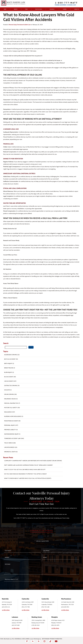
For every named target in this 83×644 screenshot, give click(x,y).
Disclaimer (26, 639)
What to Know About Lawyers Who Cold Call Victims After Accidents (28, 478)
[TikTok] (50, 641)
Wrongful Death (10, 452)
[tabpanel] (12, 604)
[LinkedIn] (33, 641)
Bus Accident (9, 377)
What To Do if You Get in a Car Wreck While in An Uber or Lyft (25, 470)
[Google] (39, 641)
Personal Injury (13, 25)
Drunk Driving (9, 394)
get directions (6, 610)
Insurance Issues (10, 399)
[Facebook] (27, 641)
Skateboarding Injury (11, 434)
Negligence (8, 412)
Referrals (18, 639)
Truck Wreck (9, 443)
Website (16, 9)
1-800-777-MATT (66, 3)
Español (65, 9)
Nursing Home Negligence (13, 416)
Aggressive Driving (11, 355)
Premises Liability (10, 430)
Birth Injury (8, 363)
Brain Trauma (9, 368)
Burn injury (8, 372)
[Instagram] (44, 641)
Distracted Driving (11, 386)
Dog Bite (7, 390)
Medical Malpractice (11, 403)
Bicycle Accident (10, 359)
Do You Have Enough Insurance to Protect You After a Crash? (25, 474)
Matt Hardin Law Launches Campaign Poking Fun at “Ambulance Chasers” (29, 465)
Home (5, 9)
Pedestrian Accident (11, 421)
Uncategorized (9, 447)
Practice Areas (39, 9)
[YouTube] (56, 641)
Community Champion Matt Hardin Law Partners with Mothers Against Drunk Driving (33, 461)
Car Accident (9, 381)
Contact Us (77, 9)
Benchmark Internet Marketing (52, 639)
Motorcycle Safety (11, 408)
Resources (52, 9)
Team (26, 9)
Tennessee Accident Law (24, 25)
